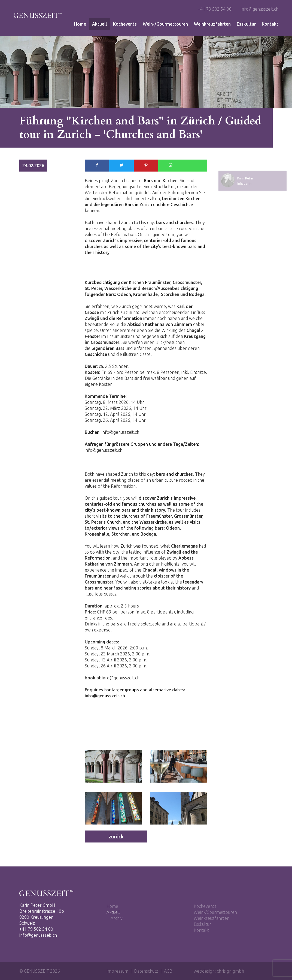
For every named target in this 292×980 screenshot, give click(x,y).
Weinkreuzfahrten (212, 24)
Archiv (117, 918)
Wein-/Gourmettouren (165, 24)
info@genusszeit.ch (260, 9)
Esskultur (246, 24)
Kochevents (125, 24)
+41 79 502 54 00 (215, 9)
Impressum (117, 971)
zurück (116, 836)
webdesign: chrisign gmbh (219, 971)
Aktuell (100, 24)
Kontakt (270, 24)
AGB (168, 971)
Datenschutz (146, 971)
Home (80, 24)
